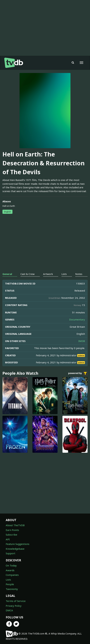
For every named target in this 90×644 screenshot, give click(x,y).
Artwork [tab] (48, 274)
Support (10, 553)
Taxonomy (12, 589)
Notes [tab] (79, 274)
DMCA (9, 610)
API (8, 539)
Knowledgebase (15, 549)
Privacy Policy (14, 606)
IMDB (82, 341)
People (10, 584)
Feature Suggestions (18, 544)
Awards (10, 570)
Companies (12, 575)
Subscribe (11, 535)
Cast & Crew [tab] (28, 274)
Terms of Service (16, 601)
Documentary (77, 319)
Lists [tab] (64, 274)
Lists (8, 580)
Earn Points (12, 530)
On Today (11, 565)
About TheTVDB (15, 525)
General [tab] (7, 274)
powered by (78, 373)
